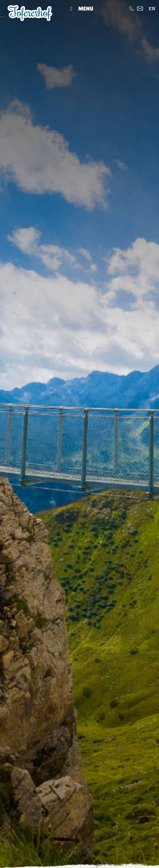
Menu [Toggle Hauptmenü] (80, 9)
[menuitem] (152, 8)
